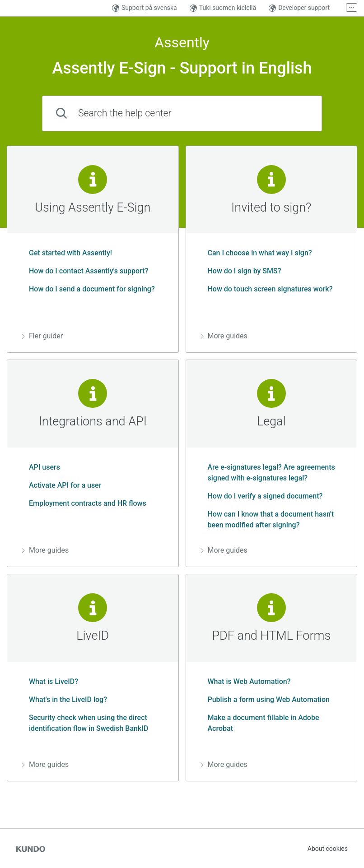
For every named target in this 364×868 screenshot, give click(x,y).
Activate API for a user (61, 485)
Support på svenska (145, 8)
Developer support (299, 8)
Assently (182, 43)
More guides (224, 336)
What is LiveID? (50, 681)
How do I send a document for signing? (88, 289)
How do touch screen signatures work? (267, 289)
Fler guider (42, 336)
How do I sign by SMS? (241, 271)
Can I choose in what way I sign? (256, 253)
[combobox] (182, 113)
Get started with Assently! (67, 253)
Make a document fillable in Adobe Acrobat (260, 723)
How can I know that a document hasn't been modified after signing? (267, 519)
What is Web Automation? (246, 681)
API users (41, 467)
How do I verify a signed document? (262, 496)
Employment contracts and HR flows (84, 503)
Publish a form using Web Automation (265, 699)
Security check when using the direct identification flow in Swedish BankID (85, 723)
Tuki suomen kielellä (223, 8)
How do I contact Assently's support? (85, 271)
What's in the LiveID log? (64, 699)
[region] (93, 249)
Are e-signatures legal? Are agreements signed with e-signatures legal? (268, 473)
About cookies (328, 849)
